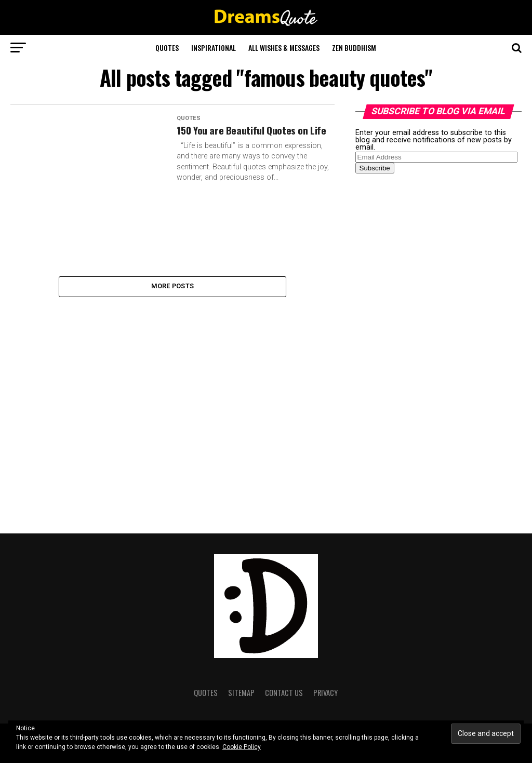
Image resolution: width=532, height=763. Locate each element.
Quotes (167, 48)
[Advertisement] (433, 345)
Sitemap (241, 693)
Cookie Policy (242, 747)
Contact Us (284, 693)
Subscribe (375, 168)
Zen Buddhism (354, 48)
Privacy (325, 693)
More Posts (173, 287)
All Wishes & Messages (284, 48)
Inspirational (214, 48)
